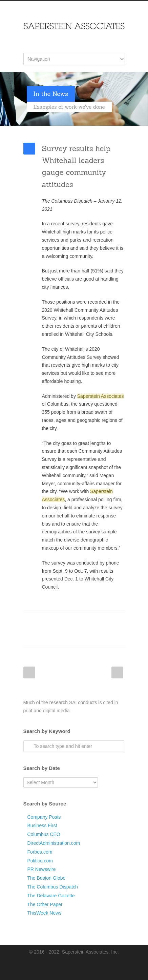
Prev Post (29, 672)
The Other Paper (45, 904)
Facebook (40, 622)
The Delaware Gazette (51, 896)
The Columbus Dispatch (53, 887)
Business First (42, 825)
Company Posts (44, 817)
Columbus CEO (44, 834)
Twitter (54, 622)
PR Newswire (42, 869)
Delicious (108, 622)
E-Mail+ (54, 636)
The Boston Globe (47, 878)
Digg (94, 622)
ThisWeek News (45, 913)
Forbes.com (40, 852)
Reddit (81, 622)
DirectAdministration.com (54, 843)
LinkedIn (67, 622)
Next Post (117, 672)
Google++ (40, 636)
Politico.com (40, 861)
